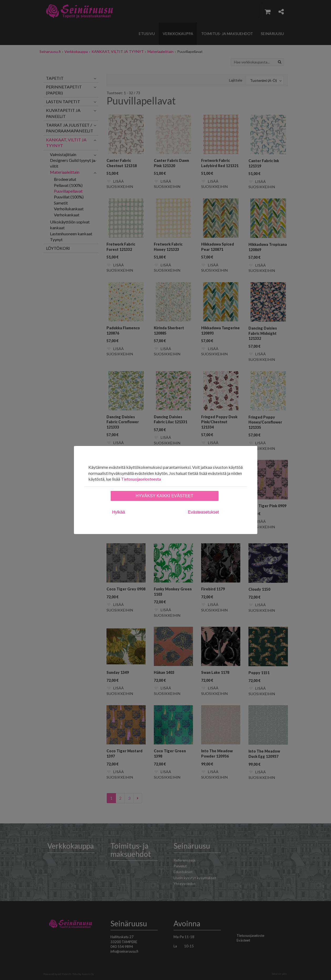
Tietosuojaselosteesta (141, 479)
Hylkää (119, 512)
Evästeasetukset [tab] (203, 512)
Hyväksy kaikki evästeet (164, 496)
